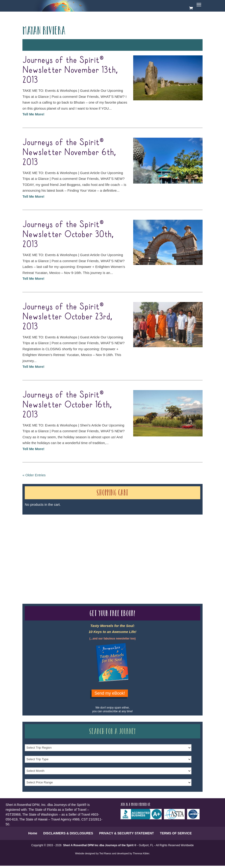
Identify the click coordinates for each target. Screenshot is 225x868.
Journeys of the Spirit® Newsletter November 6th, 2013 (69, 153)
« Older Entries (34, 475)
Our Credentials (92, 548)
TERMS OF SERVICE (176, 833)
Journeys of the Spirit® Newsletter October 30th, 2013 (68, 235)
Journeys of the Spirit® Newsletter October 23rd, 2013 (67, 317)
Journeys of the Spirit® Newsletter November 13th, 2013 (70, 70)
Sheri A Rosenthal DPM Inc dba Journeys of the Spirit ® (100, 845)
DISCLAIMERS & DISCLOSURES (68, 833)
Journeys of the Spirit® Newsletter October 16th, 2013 (67, 405)
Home (33, 833)
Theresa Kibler (141, 853)
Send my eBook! (110, 693)
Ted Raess (105, 853)
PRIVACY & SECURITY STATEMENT (127, 833)
